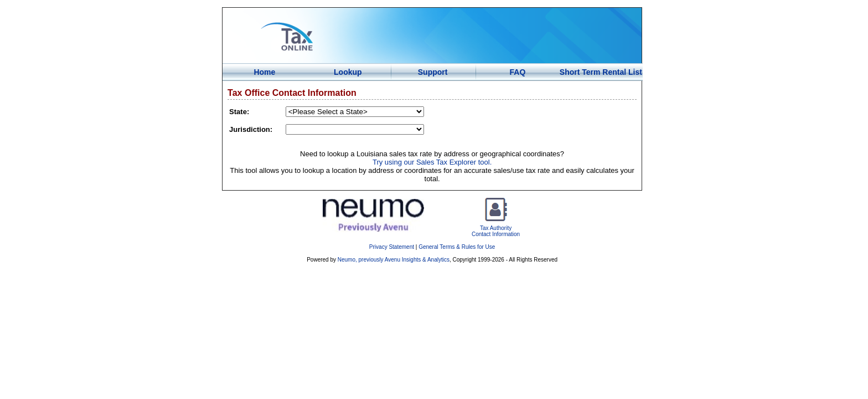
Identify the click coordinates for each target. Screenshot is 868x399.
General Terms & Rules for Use (457, 247)
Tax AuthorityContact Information (496, 228)
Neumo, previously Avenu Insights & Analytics (394, 260)
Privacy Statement (392, 247)
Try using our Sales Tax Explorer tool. (432, 162)
